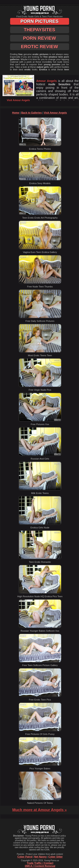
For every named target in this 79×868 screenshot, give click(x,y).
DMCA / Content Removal (40, 866)
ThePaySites (39, 30)
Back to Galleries (31, 113)
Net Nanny (40, 857)
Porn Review (39, 38)
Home (16, 113)
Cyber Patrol (25, 857)
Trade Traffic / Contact (40, 863)
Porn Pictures (39, 21)
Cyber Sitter (55, 857)
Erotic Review (39, 47)
